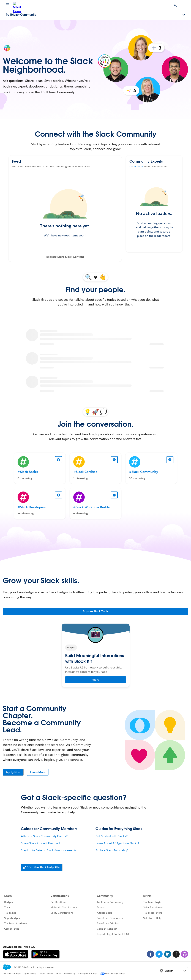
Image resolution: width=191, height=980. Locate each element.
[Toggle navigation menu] (184, 15)
